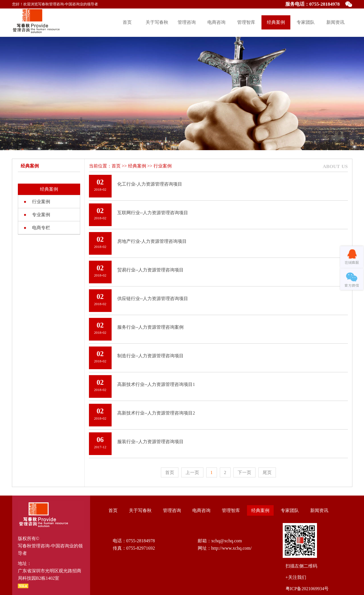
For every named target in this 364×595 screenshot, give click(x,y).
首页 (127, 22)
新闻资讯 (335, 22)
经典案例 (276, 22)
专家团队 (306, 22)
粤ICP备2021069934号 (307, 589)
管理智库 (246, 22)
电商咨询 (216, 22)
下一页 (244, 472)
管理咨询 (187, 22)
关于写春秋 (157, 22)
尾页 (267, 472)
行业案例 (163, 166)
